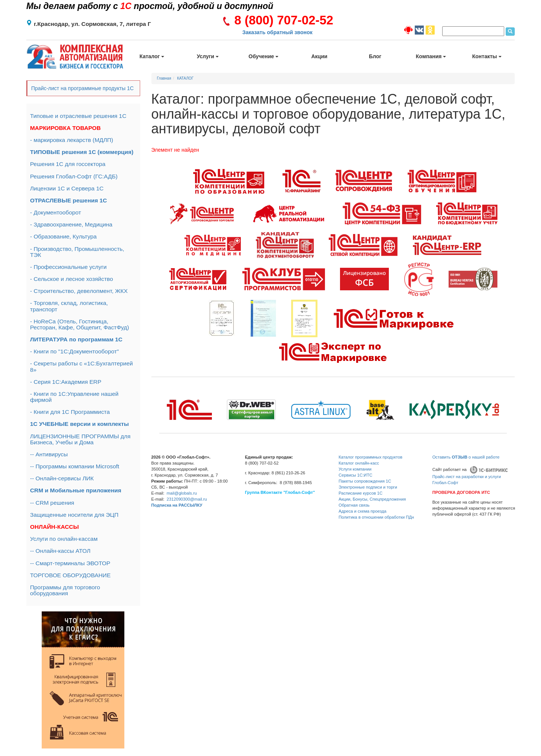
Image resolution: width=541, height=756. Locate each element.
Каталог (152, 56)
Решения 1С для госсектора (68, 164)
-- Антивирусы (49, 454)
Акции (320, 56)
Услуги (208, 56)
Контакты (487, 56)
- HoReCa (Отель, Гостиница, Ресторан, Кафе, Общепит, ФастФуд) (79, 324)
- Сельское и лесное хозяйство (72, 279)
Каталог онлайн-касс (359, 463)
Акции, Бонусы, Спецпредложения (372, 499)
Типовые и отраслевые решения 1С (78, 116)
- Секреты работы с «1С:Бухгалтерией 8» (82, 366)
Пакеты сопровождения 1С (365, 481)
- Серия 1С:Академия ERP (66, 382)
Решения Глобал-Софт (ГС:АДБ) (74, 176)
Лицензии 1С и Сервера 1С (67, 188)
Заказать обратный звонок (277, 32)
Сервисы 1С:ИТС (355, 475)
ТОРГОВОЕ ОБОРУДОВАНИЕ (70, 575)
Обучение (264, 56)
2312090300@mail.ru (187, 499)
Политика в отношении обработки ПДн (376, 517)
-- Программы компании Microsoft (75, 466)
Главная (164, 78)
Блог (375, 56)
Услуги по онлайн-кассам (64, 539)
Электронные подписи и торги (368, 487)
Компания (431, 56)
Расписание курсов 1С (360, 493)
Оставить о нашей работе (466, 457)
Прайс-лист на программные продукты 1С (82, 88)
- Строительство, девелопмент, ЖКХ (79, 291)
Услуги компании (355, 469)
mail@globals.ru (182, 493)
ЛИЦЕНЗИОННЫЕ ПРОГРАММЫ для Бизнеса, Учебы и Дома (80, 439)
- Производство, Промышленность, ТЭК (77, 252)
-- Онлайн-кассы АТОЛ (60, 551)
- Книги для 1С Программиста (70, 412)
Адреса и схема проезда (362, 511)
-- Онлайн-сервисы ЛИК (62, 478)
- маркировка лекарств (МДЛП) (72, 140)
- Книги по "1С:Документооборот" (74, 351)
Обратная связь (354, 505)
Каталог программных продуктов (370, 457)
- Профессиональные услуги (68, 267)
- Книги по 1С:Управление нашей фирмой (74, 397)
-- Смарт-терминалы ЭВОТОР (70, 563)
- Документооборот (56, 212)
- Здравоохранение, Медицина (71, 224)
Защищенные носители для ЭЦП (74, 515)
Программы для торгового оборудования (65, 590)
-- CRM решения (52, 503)
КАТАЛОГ (185, 78)
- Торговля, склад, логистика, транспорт (69, 306)
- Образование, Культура (63, 236)
